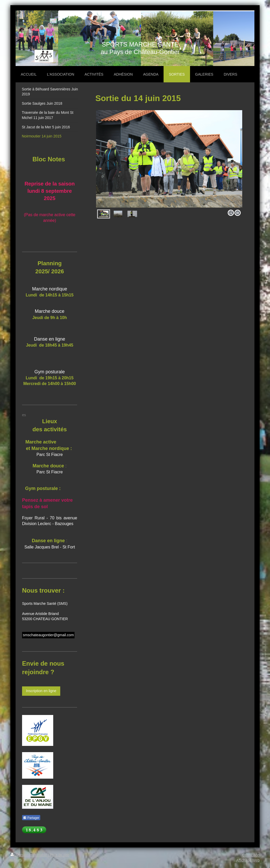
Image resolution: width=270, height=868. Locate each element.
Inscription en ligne (41, 691)
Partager (31, 818)
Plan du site (59, 855)
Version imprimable (29, 855)
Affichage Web (248, 860)
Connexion (251, 855)
